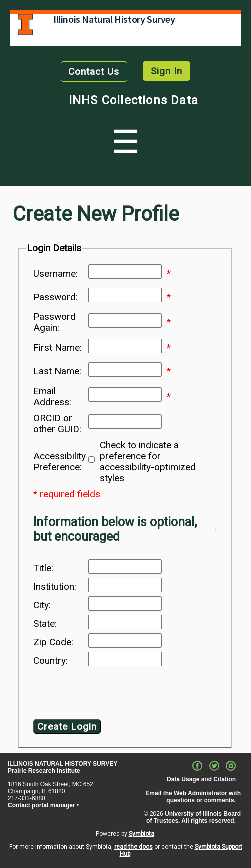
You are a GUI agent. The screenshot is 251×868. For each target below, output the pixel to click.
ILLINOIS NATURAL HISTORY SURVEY (62, 764)
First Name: (57, 348)
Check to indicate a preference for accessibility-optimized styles (148, 462)
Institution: (55, 587)
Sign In (167, 71)
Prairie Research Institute (44, 771)
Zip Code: (53, 642)
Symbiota (142, 834)
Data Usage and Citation (201, 779)
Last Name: (57, 371)
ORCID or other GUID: (57, 424)
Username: (55, 274)
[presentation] (114, 695)
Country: (50, 661)
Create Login (67, 727)
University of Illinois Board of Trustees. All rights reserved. (194, 817)
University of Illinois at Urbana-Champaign (25, 24)
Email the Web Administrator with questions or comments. (193, 797)
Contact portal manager (41, 805)
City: (42, 605)
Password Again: (54, 322)
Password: (55, 297)
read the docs (134, 847)
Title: (43, 568)
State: (45, 624)
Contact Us (94, 71)
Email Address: (52, 397)
